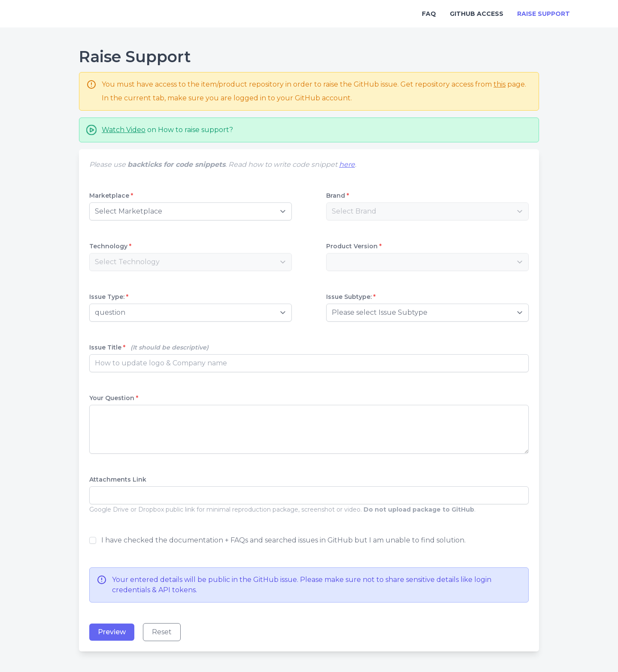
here (347, 164)
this (500, 84)
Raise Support (544, 14)
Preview (112, 632)
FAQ (429, 14)
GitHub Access (477, 14)
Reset (162, 632)
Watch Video (124, 130)
